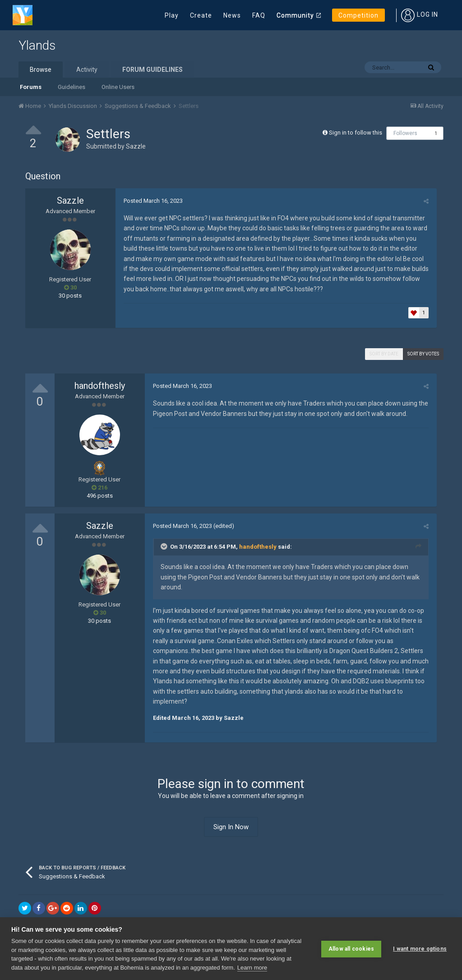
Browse (41, 70)
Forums (31, 87)
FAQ (259, 15)
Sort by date (384, 354)
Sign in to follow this (356, 133)
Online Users (118, 87)
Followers (405, 133)
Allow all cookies (351, 948)
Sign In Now (231, 817)
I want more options (420, 948)
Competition (358, 15)
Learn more (252, 968)
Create (201, 15)
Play (172, 15)
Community (295, 15)
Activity (87, 70)
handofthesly (100, 386)
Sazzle (136, 146)
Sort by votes (423, 354)
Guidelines (72, 87)
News (232, 15)
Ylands (37, 45)
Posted (152, 201)
